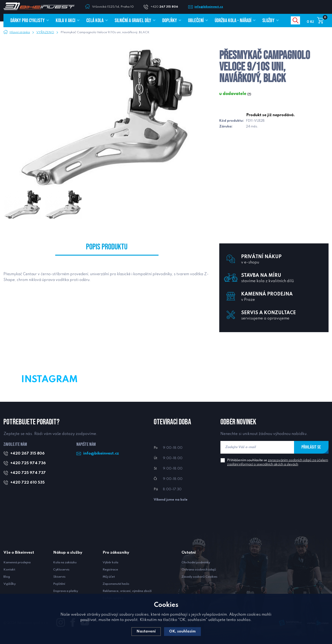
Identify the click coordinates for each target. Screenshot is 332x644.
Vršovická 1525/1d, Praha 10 (113, 7)
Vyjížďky (10, 584)
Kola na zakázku (65, 563)
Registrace (110, 570)
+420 (166, 7)
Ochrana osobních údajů (199, 570)
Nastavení (146, 631)
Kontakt (9, 570)
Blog (7, 577)
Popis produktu (107, 248)
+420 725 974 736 (28, 463)
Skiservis (59, 577)
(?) (249, 94)
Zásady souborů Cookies (199, 577)
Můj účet (109, 577)
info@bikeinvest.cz (211, 7)
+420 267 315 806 (28, 453)
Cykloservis (61, 570)
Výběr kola (110, 563)
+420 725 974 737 (28, 473)
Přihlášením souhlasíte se (278, 462)
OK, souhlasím (183, 631)
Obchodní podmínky (196, 563)
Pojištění (59, 584)
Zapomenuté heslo (116, 584)
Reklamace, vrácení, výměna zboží (127, 591)
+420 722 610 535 (28, 483)
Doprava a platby (66, 591)
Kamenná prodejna (17, 563)
